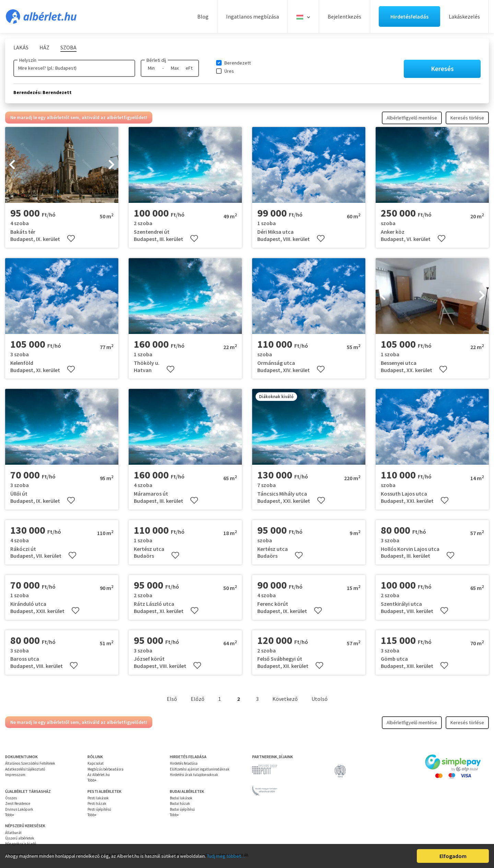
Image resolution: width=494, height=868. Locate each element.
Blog (203, 16)
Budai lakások (181, 798)
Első (172, 699)
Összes (11, 798)
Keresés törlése (467, 118)
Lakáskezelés (464, 16)
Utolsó (320, 699)
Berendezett (238, 63)
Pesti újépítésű (99, 809)
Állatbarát (13, 833)
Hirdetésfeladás (409, 16)
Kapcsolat (96, 763)
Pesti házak (97, 803)
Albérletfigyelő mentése (412, 118)
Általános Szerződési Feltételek (30, 763)
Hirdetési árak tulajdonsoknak (194, 775)
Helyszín (28, 60)
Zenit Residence (18, 803)
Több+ (92, 780)
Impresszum (15, 775)
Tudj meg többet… (226, 856)
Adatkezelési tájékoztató (25, 769)
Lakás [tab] (21, 47)
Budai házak (180, 803)
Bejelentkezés (344, 16)
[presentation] (12, 165)
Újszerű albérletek (20, 838)
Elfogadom (453, 856)
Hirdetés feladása (184, 763)
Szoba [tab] (68, 47)
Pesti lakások (98, 798)
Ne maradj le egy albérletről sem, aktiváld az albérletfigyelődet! (79, 117)
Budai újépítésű (182, 809)
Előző (198, 699)
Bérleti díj (156, 60)
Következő (285, 699)
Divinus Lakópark (19, 809)
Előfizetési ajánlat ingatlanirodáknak (200, 769)
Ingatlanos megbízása (252, 16)
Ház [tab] (44, 47)
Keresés (442, 68)
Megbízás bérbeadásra (105, 769)
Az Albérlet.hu (99, 775)
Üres (229, 71)
